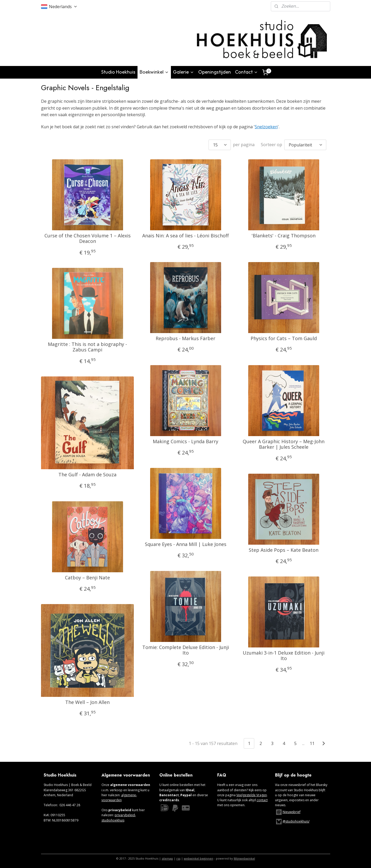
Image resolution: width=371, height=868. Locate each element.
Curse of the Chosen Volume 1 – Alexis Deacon (87, 238)
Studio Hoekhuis (118, 72)
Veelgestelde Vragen (252, 795)
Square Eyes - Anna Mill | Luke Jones (185, 544)
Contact (247, 72)
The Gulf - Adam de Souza (87, 474)
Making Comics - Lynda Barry (186, 441)
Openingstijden (215, 72)
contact (262, 800)
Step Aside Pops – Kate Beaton (284, 550)
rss (178, 858)
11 (312, 743)
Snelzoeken (266, 127)
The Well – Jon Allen (87, 702)
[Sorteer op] (305, 145)
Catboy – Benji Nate (87, 578)
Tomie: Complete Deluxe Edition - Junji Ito (185, 650)
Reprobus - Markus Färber (186, 338)
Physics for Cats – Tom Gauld (283, 338)
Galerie (184, 72)
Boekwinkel (154, 72)
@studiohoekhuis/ (292, 821)
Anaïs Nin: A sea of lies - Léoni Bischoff (186, 236)
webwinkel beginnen (199, 858)
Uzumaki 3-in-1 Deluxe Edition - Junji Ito (284, 655)
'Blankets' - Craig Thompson (284, 236)
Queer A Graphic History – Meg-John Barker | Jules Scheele (284, 444)
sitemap (167, 858)
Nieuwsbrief (292, 812)
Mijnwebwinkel (244, 858)
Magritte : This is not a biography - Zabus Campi (87, 347)
